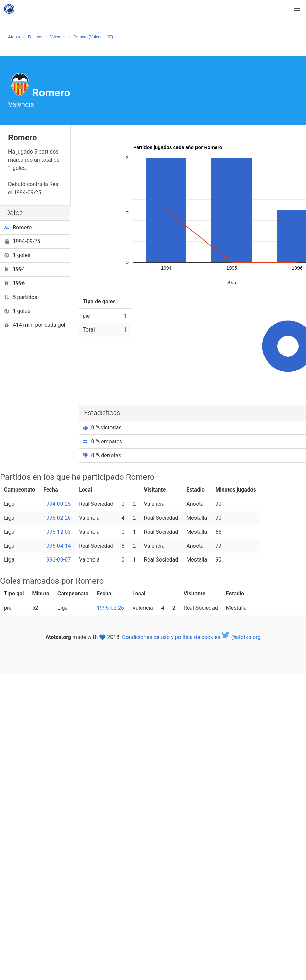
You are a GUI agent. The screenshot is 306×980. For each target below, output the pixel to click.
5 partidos (21, 297)
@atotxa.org (241, 637)
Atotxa (14, 37)
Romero (18, 227)
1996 (15, 283)
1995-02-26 (57, 518)
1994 (15, 269)
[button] (297, 9)
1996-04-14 (57, 546)
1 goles (17, 255)
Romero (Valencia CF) (93, 37)
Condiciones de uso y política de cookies (171, 637)
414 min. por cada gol (35, 325)
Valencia (58, 37)
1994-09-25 (22, 241)
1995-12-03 (57, 532)
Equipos (35, 37)
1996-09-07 (57, 560)
